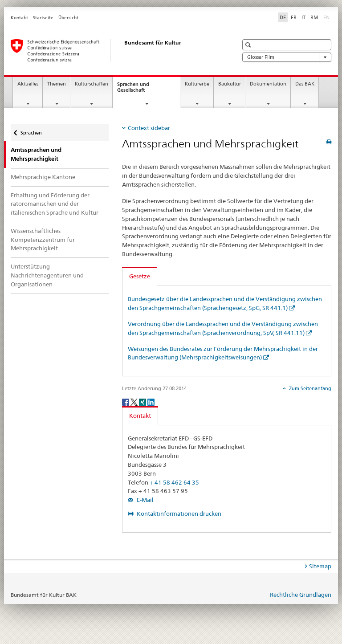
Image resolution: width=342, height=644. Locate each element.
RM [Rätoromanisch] (314, 17)
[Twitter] (135, 401)
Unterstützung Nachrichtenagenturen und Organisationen (47, 275)
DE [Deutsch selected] (283, 17)
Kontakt (19, 18)
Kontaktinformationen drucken (178, 514)
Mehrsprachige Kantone (43, 177)
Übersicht (68, 18)
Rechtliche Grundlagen (301, 595)
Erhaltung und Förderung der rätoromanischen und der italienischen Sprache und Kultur (55, 204)
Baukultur (230, 84)
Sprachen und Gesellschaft (139, 90)
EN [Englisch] (327, 17)
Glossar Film (287, 57)
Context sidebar (149, 128)
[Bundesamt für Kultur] (115, 50)
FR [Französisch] (294, 17)
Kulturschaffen (92, 84)
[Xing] (143, 401)
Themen (57, 84)
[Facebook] (126, 401)
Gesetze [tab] (140, 276)
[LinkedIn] (151, 401)
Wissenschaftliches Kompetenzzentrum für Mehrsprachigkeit (43, 240)
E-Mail (145, 500)
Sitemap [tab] (320, 566)
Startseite (43, 18)
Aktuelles (28, 84)
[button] (249, 45)
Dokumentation (268, 84)
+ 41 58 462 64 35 (174, 482)
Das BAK (305, 84)
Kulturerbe (197, 84)
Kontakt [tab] (140, 416)
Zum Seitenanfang (309, 388)
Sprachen (31, 131)
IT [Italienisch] (303, 17)
